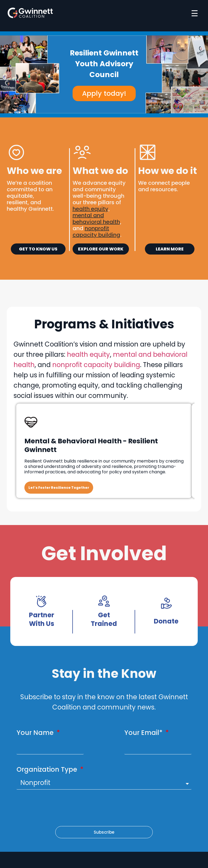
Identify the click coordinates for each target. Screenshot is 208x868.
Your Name (36, 733)
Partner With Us (42, 619)
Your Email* (144, 733)
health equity (90, 209)
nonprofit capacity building (96, 365)
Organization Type (48, 769)
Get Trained (104, 619)
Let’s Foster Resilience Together (59, 488)
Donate (166, 621)
